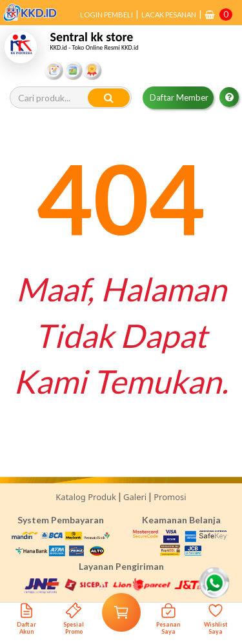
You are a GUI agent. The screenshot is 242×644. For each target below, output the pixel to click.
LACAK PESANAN (169, 15)
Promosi (170, 497)
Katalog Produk (86, 497)
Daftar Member (179, 97)
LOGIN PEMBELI (106, 15)
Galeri (135, 497)
